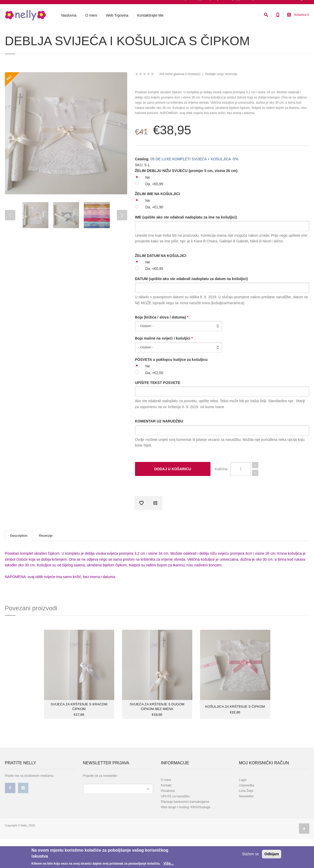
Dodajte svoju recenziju (221, 103)
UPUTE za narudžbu (175, 825)
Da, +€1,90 (154, 236)
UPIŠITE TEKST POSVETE (158, 412)
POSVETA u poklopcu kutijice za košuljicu (171, 389)
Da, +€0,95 (154, 213)
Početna (10, 35)
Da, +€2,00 (154, 402)
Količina (221, 498)
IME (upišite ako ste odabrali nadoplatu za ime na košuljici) (186, 246)
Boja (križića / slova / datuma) (162, 346)
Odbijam (272, 854)
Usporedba (247, 814)
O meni (91, 16)
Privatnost (168, 820)
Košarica (298, 15)
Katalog (26, 35)
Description (19, 565)
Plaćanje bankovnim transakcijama (185, 831)
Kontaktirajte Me (150, 16)
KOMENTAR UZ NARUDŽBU (159, 450)
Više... (169, 863)
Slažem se (250, 854)
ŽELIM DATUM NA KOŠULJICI (161, 285)
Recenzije (46, 565)
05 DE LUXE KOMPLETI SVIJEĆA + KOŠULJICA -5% (71, 35)
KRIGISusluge (200, 836)
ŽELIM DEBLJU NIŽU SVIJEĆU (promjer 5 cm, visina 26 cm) (186, 200)
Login (243, 809)
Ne (148, 207)
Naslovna (69, 16)
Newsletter (246, 825)
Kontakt (166, 814)
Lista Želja (246, 820)
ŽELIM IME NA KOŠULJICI (158, 223)
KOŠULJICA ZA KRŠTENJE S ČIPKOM (235, 736)
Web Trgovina (117, 16)
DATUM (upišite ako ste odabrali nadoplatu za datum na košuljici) (191, 308)
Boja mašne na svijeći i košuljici (164, 367)
